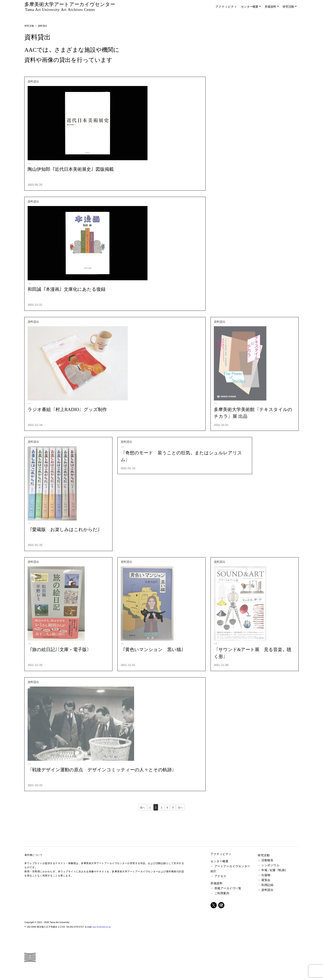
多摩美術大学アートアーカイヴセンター (70, 6)
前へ (143, 807)
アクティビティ (226, 6)
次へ (180, 807)
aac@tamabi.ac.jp (102, 927)
